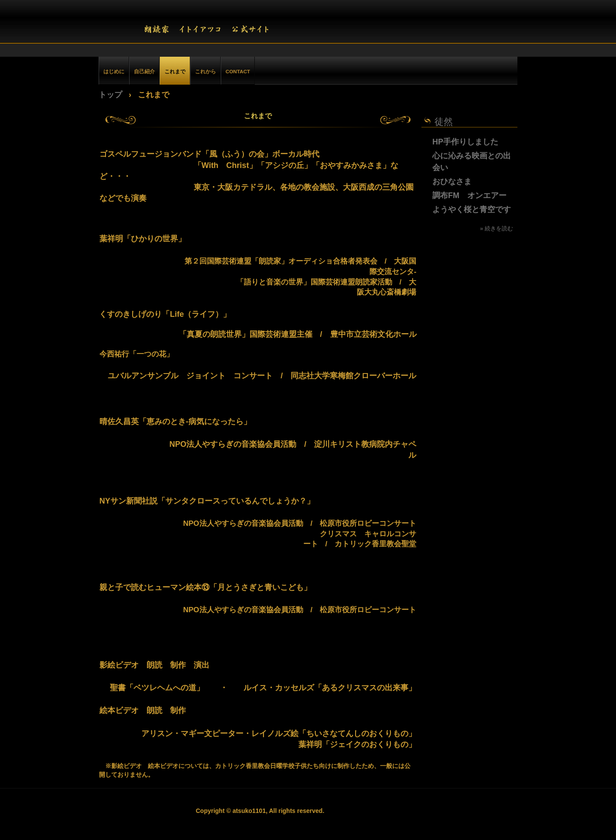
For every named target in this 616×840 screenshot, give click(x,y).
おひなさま (452, 182)
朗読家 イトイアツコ (216, 24)
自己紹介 (144, 71)
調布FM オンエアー (469, 195)
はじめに (114, 71)
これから (205, 71)
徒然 (444, 122)
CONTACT (238, 71)
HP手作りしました (465, 142)
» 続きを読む (496, 228)
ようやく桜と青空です (472, 209)
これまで (175, 71)
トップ (110, 95)
